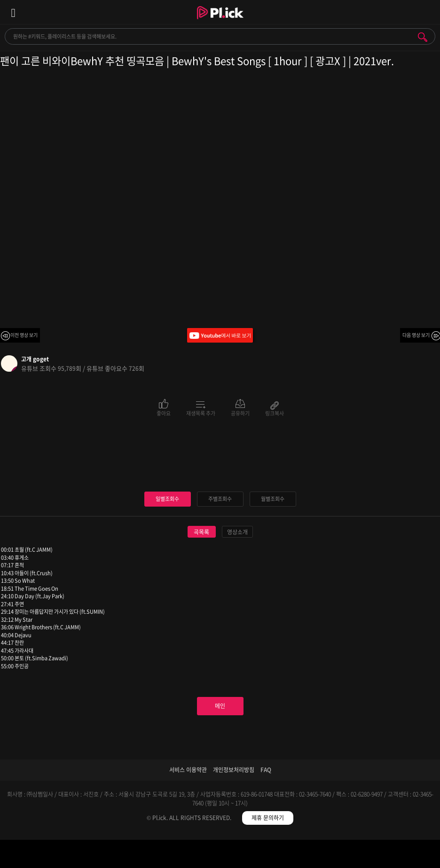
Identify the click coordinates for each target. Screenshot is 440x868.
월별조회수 (273, 499)
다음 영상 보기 (416, 335)
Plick (220, 21)
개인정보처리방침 (234, 770)
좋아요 (164, 413)
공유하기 (240, 413)
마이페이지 (385, 856)
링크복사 (275, 413)
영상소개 (237, 532)
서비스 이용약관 (188, 770)
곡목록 (201, 532)
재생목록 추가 (201, 413)
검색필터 (165, 856)
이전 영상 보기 (24, 335)
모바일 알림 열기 (428, 12)
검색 (423, 37)
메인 (220, 706)
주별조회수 (220, 499)
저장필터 (275, 856)
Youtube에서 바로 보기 (220, 335)
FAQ (266, 770)
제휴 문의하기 (268, 818)
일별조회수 (167, 499)
